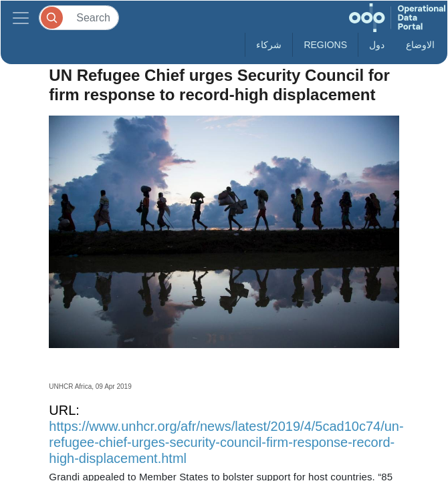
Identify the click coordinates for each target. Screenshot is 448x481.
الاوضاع (420, 45)
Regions (325, 45)
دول (377, 45)
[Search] (79, 18)
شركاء (269, 45)
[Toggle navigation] (21, 18)
